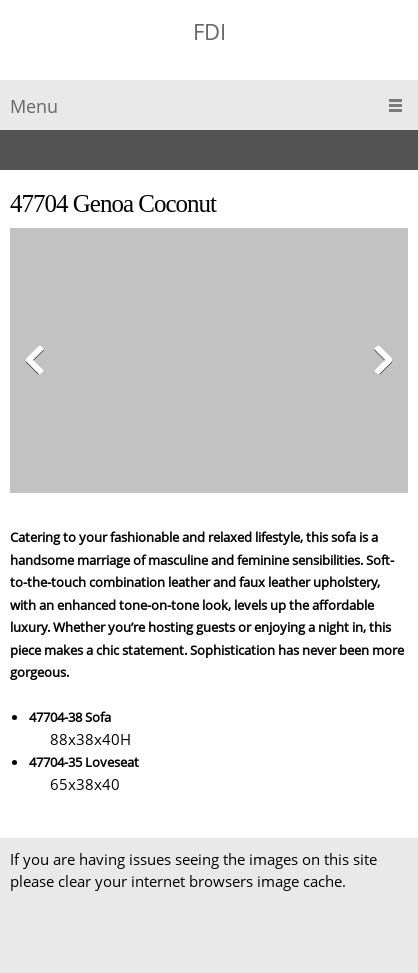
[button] (209, 365)
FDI (209, 31)
